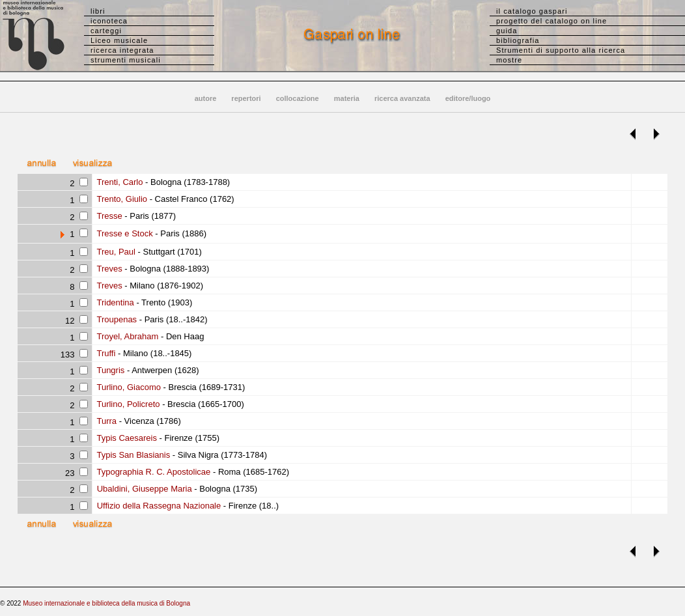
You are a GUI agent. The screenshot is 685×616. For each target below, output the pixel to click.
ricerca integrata (122, 50)
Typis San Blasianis (132, 455)
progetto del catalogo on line (552, 21)
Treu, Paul (115, 252)
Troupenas (116, 319)
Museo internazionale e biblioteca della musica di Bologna (106, 603)
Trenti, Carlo (119, 182)
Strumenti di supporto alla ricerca (561, 50)
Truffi (105, 353)
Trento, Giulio (121, 199)
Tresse (108, 216)
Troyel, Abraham (126, 336)
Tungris (109, 370)
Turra (105, 421)
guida (507, 31)
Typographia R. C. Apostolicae (152, 472)
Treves (108, 269)
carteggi (106, 31)
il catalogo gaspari (532, 11)
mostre (509, 60)
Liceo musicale (119, 40)
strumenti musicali (126, 60)
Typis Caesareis (126, 438)
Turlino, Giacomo (128, 387)
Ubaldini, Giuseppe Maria (143, 489)
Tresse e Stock (124, 233)
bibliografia (518, 40)
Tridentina (114, 302)
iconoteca (109, 21)
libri (98, 11)
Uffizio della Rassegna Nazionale (158, 506)
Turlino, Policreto (127, 404)
